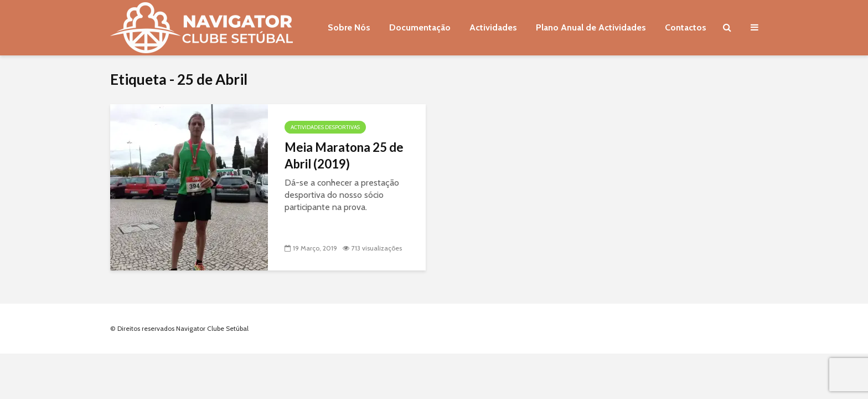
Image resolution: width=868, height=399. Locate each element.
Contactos (686, 27)
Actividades (493, 27)
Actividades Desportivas (325, 127)
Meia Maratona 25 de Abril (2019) (344, 155)
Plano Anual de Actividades (591, 27)
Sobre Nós (349, 27)
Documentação (420, 27)
